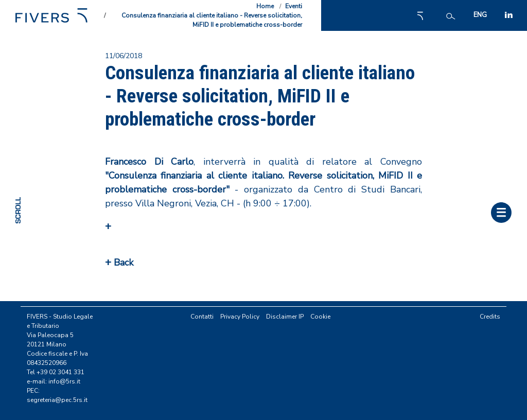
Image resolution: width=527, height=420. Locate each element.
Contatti (202, 317)
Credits (490, 317)
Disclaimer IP (285, 317)
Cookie (320, 317)
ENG (480, 15)
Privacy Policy (240, 317)
